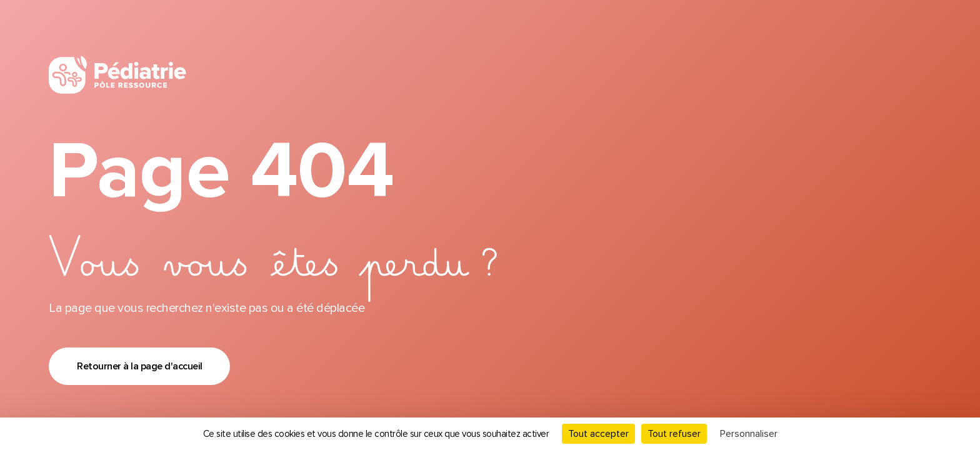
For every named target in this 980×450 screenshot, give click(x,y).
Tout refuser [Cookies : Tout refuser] (674, 434)
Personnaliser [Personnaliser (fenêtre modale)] (749, 434)
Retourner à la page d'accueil (140, 366)
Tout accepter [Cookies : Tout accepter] (598, 434)
